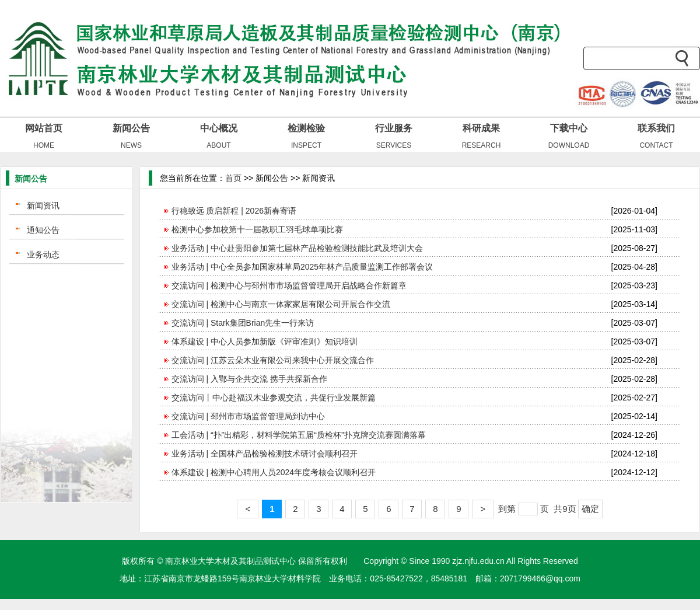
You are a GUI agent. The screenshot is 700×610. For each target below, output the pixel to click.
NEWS (131, 145)
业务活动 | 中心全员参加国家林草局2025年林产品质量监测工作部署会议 (302, 267)
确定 (590, 509)
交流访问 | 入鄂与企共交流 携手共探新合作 (249, 379)
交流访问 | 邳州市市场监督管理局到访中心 (248, 416)
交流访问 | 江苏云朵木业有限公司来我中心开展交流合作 (273, 360)
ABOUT (218, 145)
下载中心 (569, 128)
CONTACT (656, 145)
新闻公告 (131, 128)
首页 (233, 178)
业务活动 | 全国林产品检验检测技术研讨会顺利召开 (265, 454)
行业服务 (394, 128)
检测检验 (306, 128)
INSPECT (306, 145)
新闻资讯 (43, 205)
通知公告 (43, 230)
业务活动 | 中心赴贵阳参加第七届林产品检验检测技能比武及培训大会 (297, 248)
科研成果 (481, 128)
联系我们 (656, 128)
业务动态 (43, 255)
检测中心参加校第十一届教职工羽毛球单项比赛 (257, 229)
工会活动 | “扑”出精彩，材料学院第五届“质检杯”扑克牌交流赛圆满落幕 (299, 435)
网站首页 (44, 128)
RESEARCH (482, 145)
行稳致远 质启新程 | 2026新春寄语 (234, 211)
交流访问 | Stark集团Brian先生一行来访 (243, 323)
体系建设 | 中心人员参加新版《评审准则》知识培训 (265, 341)
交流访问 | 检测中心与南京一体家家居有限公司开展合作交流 (281, 304)
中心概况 (219, 128)
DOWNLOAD (569, 145)
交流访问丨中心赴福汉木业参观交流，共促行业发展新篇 (274, 398)
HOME (44, 145)
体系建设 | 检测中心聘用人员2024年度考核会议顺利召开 (274, 472)
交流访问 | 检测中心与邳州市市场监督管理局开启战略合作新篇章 (289, 285)
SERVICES (394, 145)
